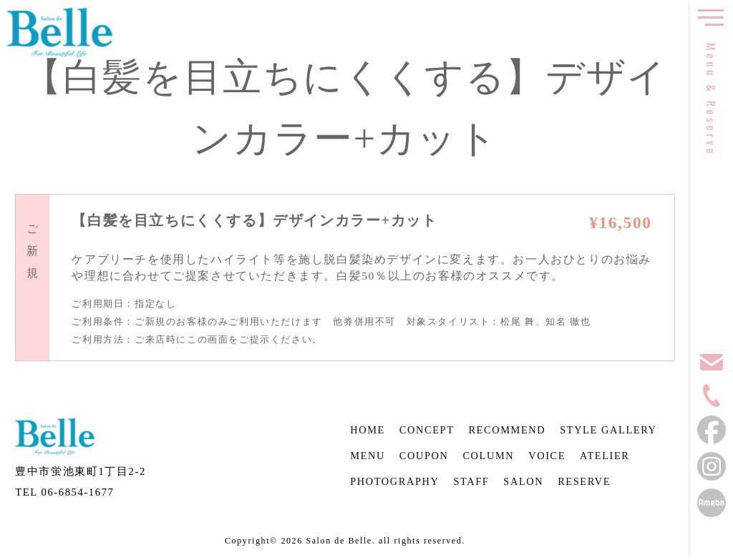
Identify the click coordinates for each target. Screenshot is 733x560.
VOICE (547, 456)
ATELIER (605, 456)
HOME (368, 430)
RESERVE (584, 481)
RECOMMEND (507, 430)
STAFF (471, 481)
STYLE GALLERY (608, 430)
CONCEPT (427, 430)
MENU (368, 456)
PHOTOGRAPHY (394, 481)
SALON (523, 481)
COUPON (424, 456)
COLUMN (488, 456)
